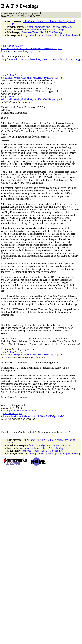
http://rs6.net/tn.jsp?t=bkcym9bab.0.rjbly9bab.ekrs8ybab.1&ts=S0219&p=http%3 (32, 76)
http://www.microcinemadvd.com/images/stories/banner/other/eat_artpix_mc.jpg (42, 59)
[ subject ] (51, 35)
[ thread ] (41, 35)
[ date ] (32, 35)
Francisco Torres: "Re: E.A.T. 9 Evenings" (45, 30)
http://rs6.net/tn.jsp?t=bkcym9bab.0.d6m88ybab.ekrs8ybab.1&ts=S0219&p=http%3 (33, 415)
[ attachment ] (73, 35)
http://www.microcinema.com (21, 411)
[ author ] (61, 35)
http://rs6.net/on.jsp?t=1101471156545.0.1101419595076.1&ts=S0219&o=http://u (32, 47)
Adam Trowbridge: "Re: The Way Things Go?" (50, 27)
